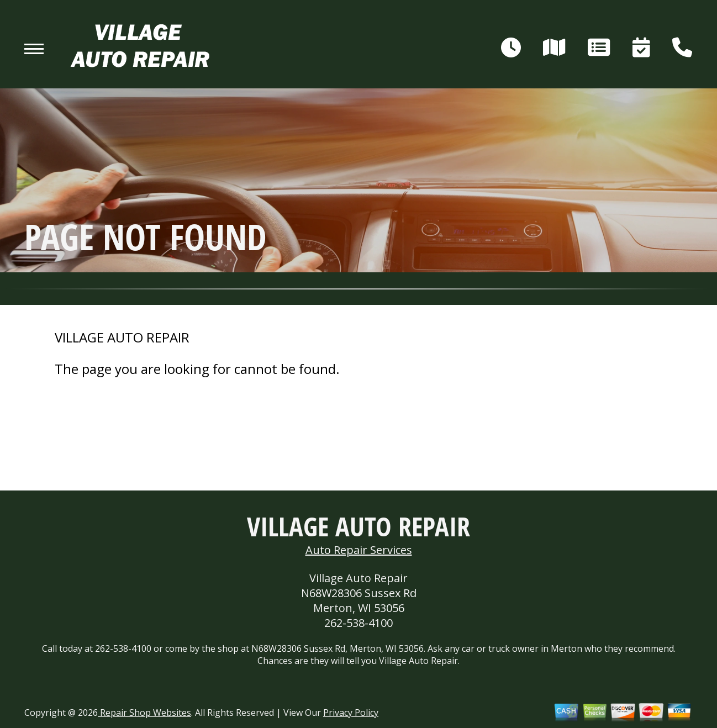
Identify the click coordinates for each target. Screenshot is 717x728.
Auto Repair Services (359, 550)
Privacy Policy (351, 713)
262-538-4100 (358, 623)
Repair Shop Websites (144, 713)
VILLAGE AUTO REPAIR (122, 337)
